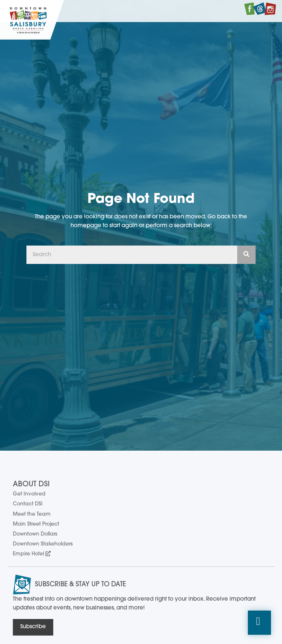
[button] (259, 623)
